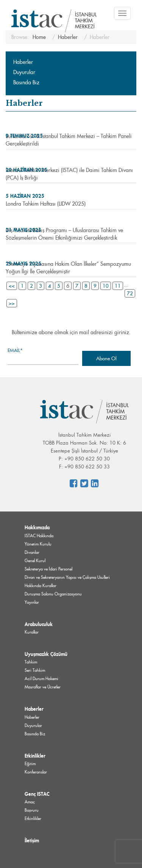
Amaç (30, 802)
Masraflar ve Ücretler (43, 687)
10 (106, 286)
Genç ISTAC (37, 794)
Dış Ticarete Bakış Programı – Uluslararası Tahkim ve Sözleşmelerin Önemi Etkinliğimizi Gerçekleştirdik (64, 234)
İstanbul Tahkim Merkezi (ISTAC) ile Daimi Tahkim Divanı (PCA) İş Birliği (69, 174)
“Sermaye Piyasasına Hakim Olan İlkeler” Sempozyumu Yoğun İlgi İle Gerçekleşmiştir (68, 268)
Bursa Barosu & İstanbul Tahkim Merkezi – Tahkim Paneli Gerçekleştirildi (69, 140)
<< (12, 286)
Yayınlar (32, 602)
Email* (43, 356)
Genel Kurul (35, 561)
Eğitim (30, 764)
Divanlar (32, 552)
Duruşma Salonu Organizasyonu (53, 594)
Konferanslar (36, 772)
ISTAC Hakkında (39, 536)
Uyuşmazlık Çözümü (46, 654)
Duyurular (24, 72)
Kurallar (32, 632)
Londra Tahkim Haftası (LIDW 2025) (46, 204)
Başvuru (32, 810)
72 (130, 293)
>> (12, 303)
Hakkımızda (37, 527)
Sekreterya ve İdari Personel (48, 569)
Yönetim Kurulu (38, 544)
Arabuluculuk (39, 624)
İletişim (32, 840)
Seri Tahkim (35, 670)
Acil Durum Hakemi (41, 679)
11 (118, 286)
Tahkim (31, 662)
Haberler (23, 62)
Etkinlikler (35, 756)
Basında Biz (26, 82)
